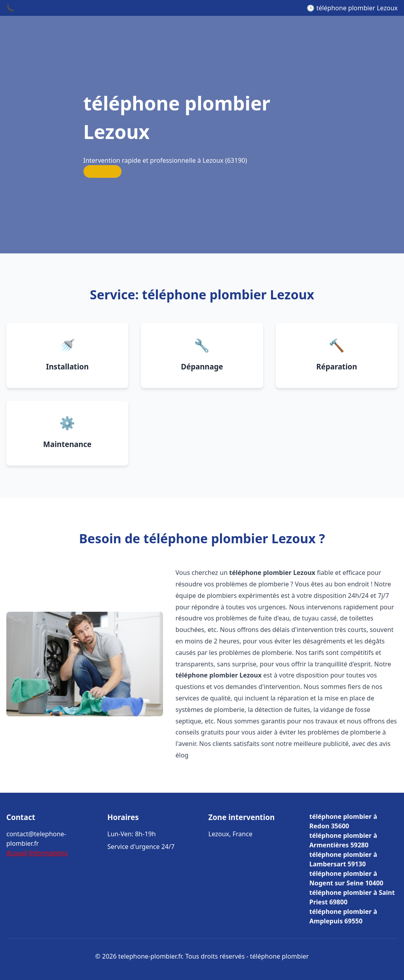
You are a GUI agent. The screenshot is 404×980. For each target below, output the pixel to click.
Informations (48, 853)
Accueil (17, 853)
